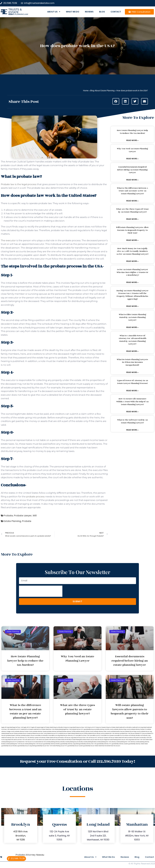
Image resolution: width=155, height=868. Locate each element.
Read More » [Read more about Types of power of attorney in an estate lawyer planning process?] (132, 391)
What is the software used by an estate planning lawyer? (132, 421)
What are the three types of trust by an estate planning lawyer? (132, 211)
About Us (54, 12)
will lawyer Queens (103, 738)
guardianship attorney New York (88, 744)
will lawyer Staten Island (115, 738)
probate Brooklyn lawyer (118, 732)
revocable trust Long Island (56, 736)
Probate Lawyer (23, 516)
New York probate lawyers (73, 729)
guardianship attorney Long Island (70, 744)
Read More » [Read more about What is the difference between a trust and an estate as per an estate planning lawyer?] (132, 201)
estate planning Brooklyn (90, 742)
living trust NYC (91, 727)
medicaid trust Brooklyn (125, 727)
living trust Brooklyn (58, 727)
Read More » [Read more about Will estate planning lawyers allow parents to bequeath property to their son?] (132, 240)
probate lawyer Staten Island (66, 734)
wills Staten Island (148, 740)
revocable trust (118, 736)
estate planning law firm (18, 14)
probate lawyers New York (39, 734)
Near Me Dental (106, 746)
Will (35, 516)
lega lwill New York (18, 727)
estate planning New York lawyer (15, 744)
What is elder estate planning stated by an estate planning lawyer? (132, 317)
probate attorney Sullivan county (85, 732)
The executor (8, 240)
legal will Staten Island (47, 727)
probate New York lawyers (25, 742)
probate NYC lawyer (140, 734)
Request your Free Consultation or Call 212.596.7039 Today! (77, 761)
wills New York (138, 740)
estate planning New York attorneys (126, 742)
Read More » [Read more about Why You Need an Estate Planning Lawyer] (132, 159)
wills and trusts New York (18, 740)
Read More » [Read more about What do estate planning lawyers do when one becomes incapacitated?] (132, 372)
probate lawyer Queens (25, 734)
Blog (102, 12)
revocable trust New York (82, 736)
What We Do (73, 12)
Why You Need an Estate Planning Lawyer (132, 150)
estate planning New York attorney (107, 742)
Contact (116, 12)
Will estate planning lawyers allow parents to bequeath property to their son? (132, 230)
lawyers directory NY (69, 736)
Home (86, 91)
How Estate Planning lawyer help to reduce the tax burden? (132, 132)
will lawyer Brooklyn (59, 738)
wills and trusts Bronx (127, 738)
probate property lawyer (28, 736)
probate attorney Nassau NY (138, 729)
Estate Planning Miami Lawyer (117, 740)
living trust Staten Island (112, 727)
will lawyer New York (83, 738)
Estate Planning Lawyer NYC (60, 746)
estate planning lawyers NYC (9, 742)
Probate (8, 516)
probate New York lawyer (127, 734)
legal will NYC (27, 727)
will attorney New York (11, 738)
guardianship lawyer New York (44, 746)
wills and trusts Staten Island (57, 740)
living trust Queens (101, 727)
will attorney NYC (22, 738)
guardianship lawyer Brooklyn (9, 746)
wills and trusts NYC (30, 740)
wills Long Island (130, 740)
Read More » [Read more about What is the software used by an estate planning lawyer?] (132, 430)
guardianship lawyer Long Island (26, 746)
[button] (116, 101)
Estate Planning (12, 521)
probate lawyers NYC (52, 734)
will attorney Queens (33, 738)
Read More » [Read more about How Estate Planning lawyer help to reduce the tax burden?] (132, 140)
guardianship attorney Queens (120, 744)
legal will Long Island (7, 727)
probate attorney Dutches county (104, 729)
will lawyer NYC (93, 738)
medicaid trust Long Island (139, 727)
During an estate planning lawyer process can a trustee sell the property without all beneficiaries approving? (132, 295)
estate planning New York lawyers (34, 744)
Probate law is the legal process (19, 184)
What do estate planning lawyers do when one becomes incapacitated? (132, 362)
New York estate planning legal (57, 729)
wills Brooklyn (68, 740)
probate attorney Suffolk (69, 732)
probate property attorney (13, 736)
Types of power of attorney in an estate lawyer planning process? (132, 382)
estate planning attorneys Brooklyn (56, 742)
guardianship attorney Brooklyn (52, 744)
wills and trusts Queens (42, 740)
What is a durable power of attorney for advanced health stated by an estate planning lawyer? (132, 340)
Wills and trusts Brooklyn (140, 738)
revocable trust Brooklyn (42, 736)
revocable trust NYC (95, 736)
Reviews (89, 12)
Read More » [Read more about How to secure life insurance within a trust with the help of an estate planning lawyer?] (132, 412)
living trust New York (81, 727)
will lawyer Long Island (70, 738)
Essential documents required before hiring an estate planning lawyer (132, 170)
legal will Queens (36, 727)
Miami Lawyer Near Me (93, 740)
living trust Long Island (70, 727)
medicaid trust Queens (27, 729)
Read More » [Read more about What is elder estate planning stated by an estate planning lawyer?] (132, 327)
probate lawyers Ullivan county (96, 734)
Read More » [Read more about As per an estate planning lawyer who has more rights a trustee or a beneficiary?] (132, 282)
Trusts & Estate (15, 11)
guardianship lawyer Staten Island (92, 746)
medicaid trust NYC (15, 729)
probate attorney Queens (40, 732)
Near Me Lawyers (115, 746)
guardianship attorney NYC (104, 744)
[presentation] (41, 591)
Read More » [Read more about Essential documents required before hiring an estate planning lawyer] (132, 180)
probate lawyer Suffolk (81, 734)
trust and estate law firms (39, 742)
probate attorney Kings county (122, 729)
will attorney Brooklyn (135, 736)
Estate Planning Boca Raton (79, 740)
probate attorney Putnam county (24, 732)
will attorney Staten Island (46, 738)
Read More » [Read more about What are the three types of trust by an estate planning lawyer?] (132, 219)
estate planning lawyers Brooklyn (75, 742)
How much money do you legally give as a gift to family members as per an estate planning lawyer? (132, 251)
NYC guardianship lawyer (88, 729)
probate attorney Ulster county (102, 732)
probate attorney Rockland (54, 732)
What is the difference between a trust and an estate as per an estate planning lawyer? (132, 191)
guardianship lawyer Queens (75, 746)
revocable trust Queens (107, 736)
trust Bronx (126, 736)
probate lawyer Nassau (11, 734)
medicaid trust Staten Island (41, 729)
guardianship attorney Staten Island (138, 744)
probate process (35, 497)
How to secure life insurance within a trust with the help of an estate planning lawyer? (132, 402)
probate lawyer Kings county (132, 732)
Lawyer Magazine (104, 740)
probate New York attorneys (112, 734)
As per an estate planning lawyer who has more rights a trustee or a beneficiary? (132, 272)
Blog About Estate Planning (102, 91)
